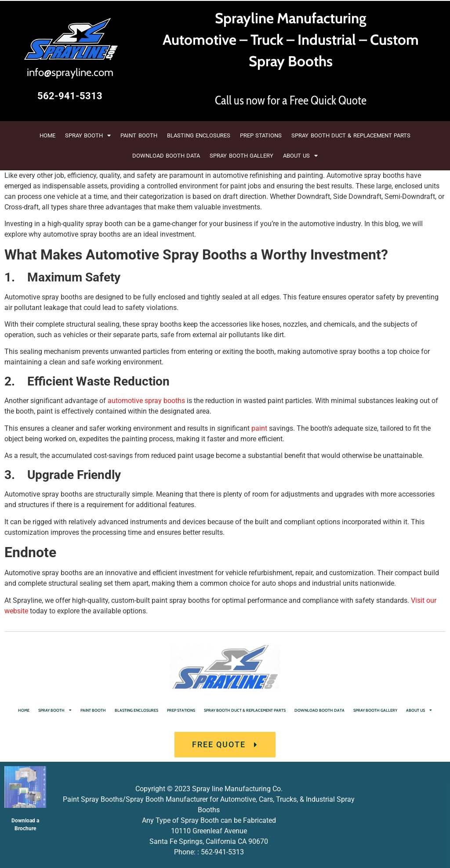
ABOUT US (300, 156)
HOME (47, 135)
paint (259, 428)
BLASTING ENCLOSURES (199, 135)
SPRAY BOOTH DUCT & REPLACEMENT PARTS (351, 135)
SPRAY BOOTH (88, 135)
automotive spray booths (146, 401)
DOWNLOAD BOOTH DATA (166, 156)
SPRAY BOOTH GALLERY (241, 156)
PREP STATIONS (261, 135)
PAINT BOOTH (139, 135)
